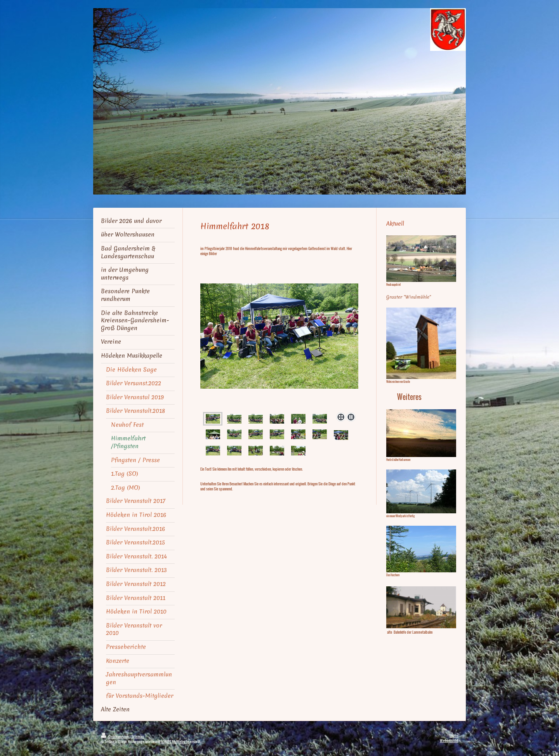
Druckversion (115, 736)
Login (454, 735)
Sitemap (138, 736)
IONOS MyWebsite (175, 741)
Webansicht (449, 740)
